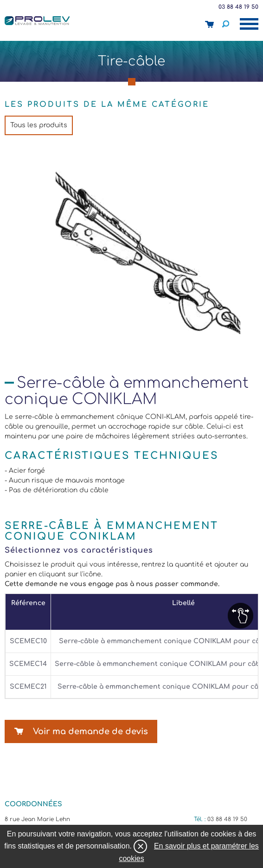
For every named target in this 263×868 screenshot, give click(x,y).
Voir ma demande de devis (90, 731)
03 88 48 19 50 (238, 7)
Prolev (37, 20)
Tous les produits (39, 125)
